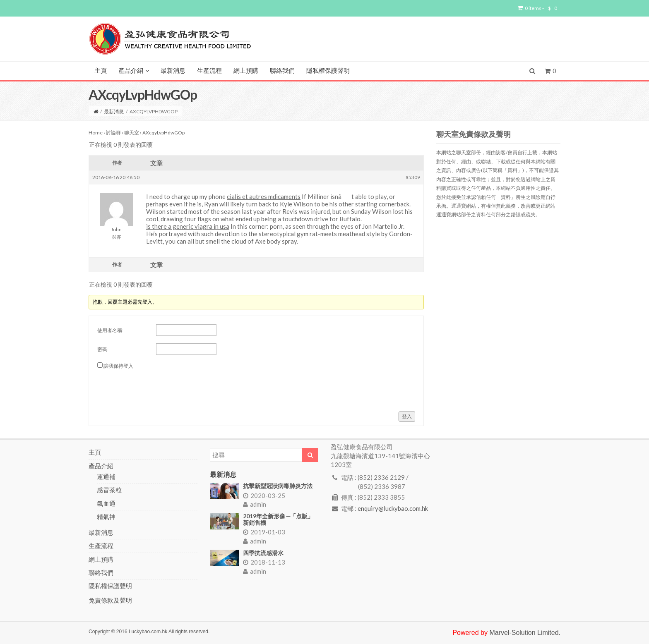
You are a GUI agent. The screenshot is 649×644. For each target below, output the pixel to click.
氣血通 (106, 503)
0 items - (537, 8)
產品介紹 (134, 71)
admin (255, 504)
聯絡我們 (282, 71)
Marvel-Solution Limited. (525, 633)
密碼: (103, 349)
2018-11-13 (264, 562)
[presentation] (160, 387)
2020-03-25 (264, 496)
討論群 (113, 133)
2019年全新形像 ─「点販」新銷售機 (278, 519)
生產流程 (209, 71)
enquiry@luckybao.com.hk (393, 508)
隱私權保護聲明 (328, 71)
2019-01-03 (264, 532)
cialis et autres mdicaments (264, 196)
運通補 (106, 476)
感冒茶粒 (109, 490)
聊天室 (132, 133)
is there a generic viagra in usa (188, 226)
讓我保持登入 (118, 366)
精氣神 (106, 517)
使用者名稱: (110, 330)
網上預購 (246, 71)
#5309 (413, 177)
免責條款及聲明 (110, 600)
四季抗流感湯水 (263, 553)
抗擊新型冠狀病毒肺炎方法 (278, 486)
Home (96, 133)
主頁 (101, 71)
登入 (407, 416)
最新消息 (173, 71)
